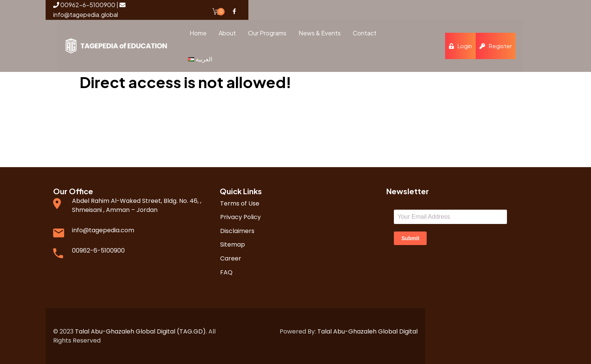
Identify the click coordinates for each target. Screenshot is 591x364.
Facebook (234, 11)
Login (461, 46)
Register (496, 46)
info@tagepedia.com (103, 230)
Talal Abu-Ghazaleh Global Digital (367, 331)
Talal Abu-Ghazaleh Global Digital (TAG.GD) (140, 331)
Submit (410, 238)
